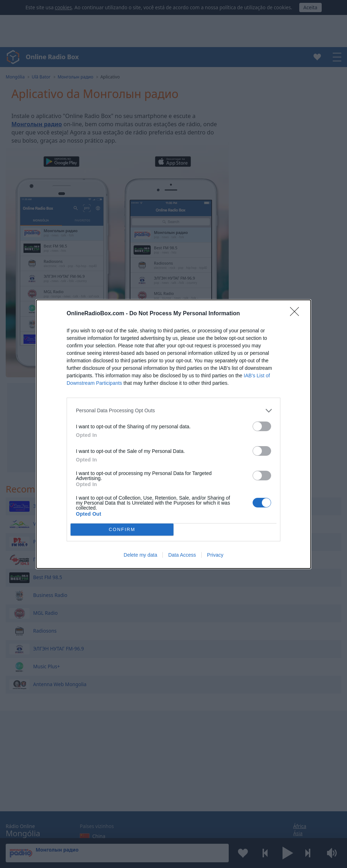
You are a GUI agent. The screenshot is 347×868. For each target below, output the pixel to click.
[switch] (262, 426)
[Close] (297, 314)
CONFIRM (122, 529)
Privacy (215, 555)
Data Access (182, 555)
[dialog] (173, 434)
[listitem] (173, 411)
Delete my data (140, 555)
